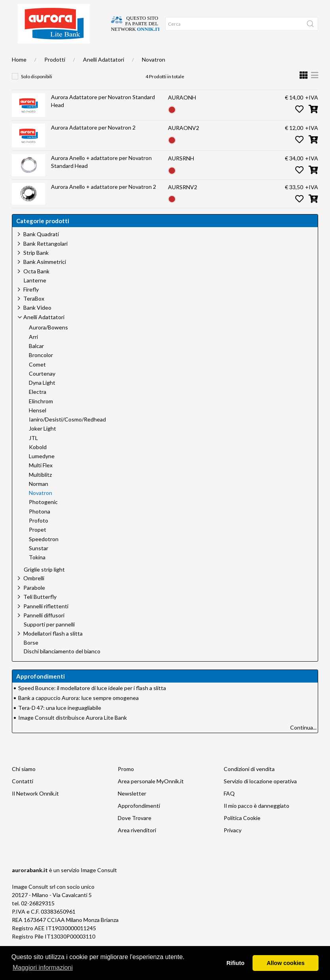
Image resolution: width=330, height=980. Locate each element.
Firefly (31, 305)
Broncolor (41, 371)
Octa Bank (36, 287)
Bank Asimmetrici (45, 277)
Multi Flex (41, 481)
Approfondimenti (101, 56)
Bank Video (37, 323)
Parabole (34, 603)
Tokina (37, 573)
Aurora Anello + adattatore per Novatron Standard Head (101, 178)
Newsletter (132, 809)
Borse (31, 658)
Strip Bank (36, 268)
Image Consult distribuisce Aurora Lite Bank (73, 733)
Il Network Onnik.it (35, 809)
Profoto (39, 536)
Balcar (36, 362)
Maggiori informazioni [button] (43, 968)
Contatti (23, 797)
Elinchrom (41, 417)
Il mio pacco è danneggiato (256, 821)
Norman (39, 500)
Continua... (303, 743)
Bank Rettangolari (45, 259)
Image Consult (99, 886)
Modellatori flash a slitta (53, 649)
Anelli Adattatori (104, 75)
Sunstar (39, 564)
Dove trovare (42, 56)
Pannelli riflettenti (46, 622)
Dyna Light (42, 399)
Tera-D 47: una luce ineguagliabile (60, 723)
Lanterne (35, 296)
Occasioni (133, 56)
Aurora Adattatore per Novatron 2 (93, 143)
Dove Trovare (135, 834)
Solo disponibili (37, 92)
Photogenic (43, 518)
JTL (33, 454)
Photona (40, 527)
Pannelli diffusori (44, 631)
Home (19, 56)
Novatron (154, 75)
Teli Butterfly (40, 612)
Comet (37, 380)
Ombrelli (34, 594)
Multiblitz (40, 491)
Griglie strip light (44, 585)
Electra (38, 408)
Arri (33, 353)
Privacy (233, 846)
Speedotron (44, 555)
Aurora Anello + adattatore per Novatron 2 (104, 202)
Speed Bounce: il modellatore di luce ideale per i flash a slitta (92, 704)
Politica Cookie (242, 834)
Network (156, 56)
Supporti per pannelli (49, 640)
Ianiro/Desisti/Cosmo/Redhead (67, 435)
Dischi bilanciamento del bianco (62, 667)
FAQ (229, 809)
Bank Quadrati (41, 250)
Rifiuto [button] (236, 963)
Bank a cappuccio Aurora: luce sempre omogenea (78, 714)
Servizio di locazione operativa (260, 797)
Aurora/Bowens (48, 343)
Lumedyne (42, 472)
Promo (126, 785)
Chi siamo (69, 56)
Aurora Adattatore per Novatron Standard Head (103, 117)
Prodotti (55, 75)
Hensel (38, 426)
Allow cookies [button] (286, 963)
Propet (38, 545)
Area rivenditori (137, 846)
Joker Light (42, 444)
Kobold (38, 463)
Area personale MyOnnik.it (151, 797)
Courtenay (42, 389)
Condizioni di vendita (249, 785)
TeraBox (34, 314)
